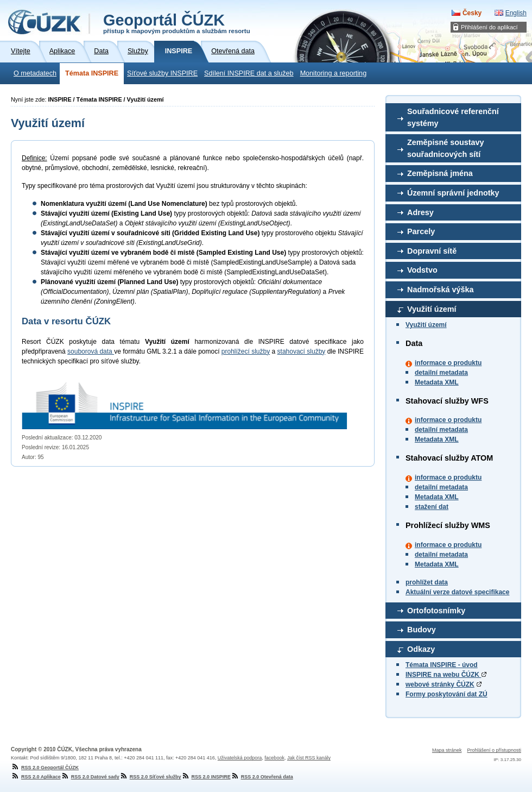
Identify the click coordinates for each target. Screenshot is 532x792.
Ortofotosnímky (436, 611)
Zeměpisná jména (440, 173)
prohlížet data (427, 582)
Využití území (432, 309)
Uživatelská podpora (240, 758)
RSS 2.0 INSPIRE (206, 777)
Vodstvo (422, 270)
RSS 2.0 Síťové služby (150, 777)
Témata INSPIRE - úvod (442, 665)
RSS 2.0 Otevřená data (262, 777)
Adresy (420, 212)
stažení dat (432, 507)
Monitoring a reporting (334, 73)
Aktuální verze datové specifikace (457, 592)
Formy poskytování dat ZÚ (446, 694)
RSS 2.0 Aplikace (36, 777)
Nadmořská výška (440, 290)
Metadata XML (437, 382)
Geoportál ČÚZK (177, 23)
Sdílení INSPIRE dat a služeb (249, 73)
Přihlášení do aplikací (489, 27)
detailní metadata (441, 373)
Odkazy (421, 649)
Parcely (421, 231)
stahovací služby (302, 351)
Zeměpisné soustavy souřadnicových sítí (446, 148)
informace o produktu (448, 363)
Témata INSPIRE (92, 73)
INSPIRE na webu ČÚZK (446, 675)
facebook (274, 758)
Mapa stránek (447, 750)
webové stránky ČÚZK (440, 684)
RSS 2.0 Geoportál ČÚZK (45, 768)
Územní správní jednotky (453, 193)
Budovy (422, 630)
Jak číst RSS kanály (309, 758)
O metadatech (35, 73)
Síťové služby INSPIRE (162, 73)
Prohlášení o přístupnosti (494, 750)
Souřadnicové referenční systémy (453, 117)
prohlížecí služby (246, 351)
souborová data (91, 351)
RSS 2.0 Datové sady (90, 777)
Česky (472, 13)
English (516, 13)
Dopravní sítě (432, 251)
